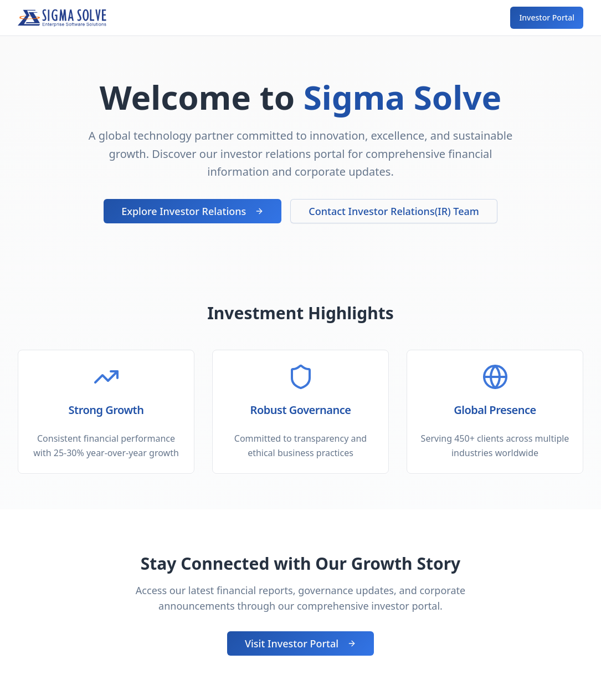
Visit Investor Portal (300, 643)
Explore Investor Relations (192, 211)
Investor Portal (547, 17)
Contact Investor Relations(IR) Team (394, 211)
